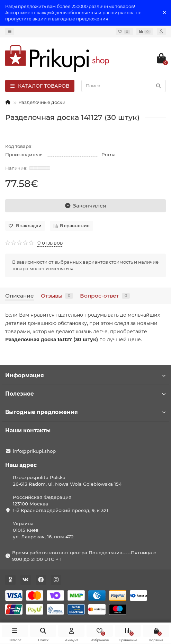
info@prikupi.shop (34, 451)
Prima (109, 155)
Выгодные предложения (85, 412)
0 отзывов (50, 243)
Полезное (85, 394)
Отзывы (57, 296)
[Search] (124, 86)
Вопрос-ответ (105, 296)
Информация (85, 375)
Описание (20, 296)
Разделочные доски (42, 102)
